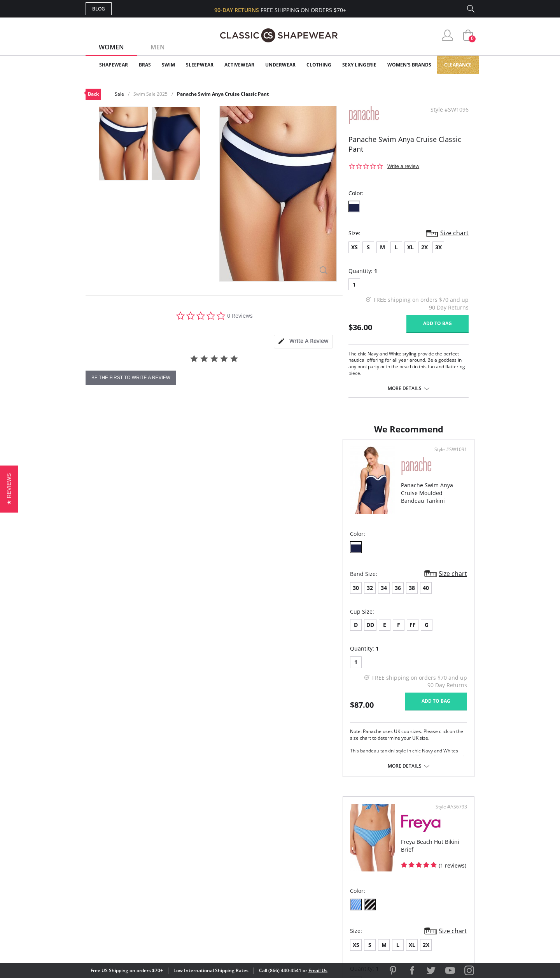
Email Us (318, 970)
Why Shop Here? (342, 837)
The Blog (332, 875)
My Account (235, 850)
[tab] (303, 342)
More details (405, 388)
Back (93, 94)
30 (99, 596)
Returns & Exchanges (248, 888)
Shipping (229, 875)
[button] (9, 489)
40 (169, 596)
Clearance (458, 65)
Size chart (454, 233)
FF (156, 632)
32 (113, 596)
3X (438, 247)
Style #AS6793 (449, 457)
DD (113, 632)
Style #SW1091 (252, 457)
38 (155, 596)
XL (410, 247)
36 (141, 596)
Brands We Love (342, 863)
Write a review (403, 166)
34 (127, 596)
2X (424, 247)
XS (354, 247)
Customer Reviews (346, 850)
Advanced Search (242, 837)
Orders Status (238, 863)
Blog (99, 9)
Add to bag (437, 323)
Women (111, 47)
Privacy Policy (339, 888)
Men (158, 47)
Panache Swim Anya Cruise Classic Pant (223, 94)
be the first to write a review (131, 378)
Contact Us (234, 900)
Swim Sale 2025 (150, 94)
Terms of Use (146, 943)
